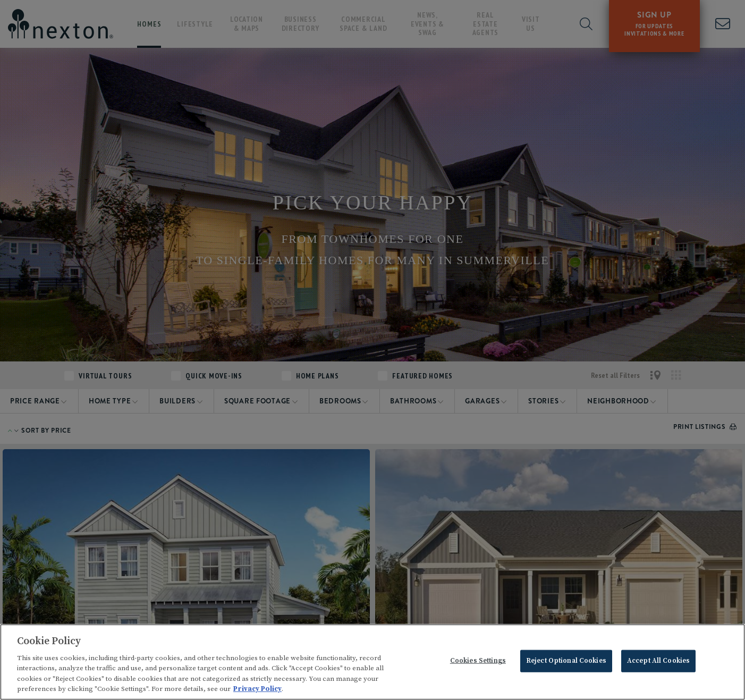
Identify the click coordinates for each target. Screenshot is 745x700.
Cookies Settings (478, 661)
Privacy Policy (257, 689)
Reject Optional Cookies (566, 661)
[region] (372, 662)
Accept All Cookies (658, 661)
